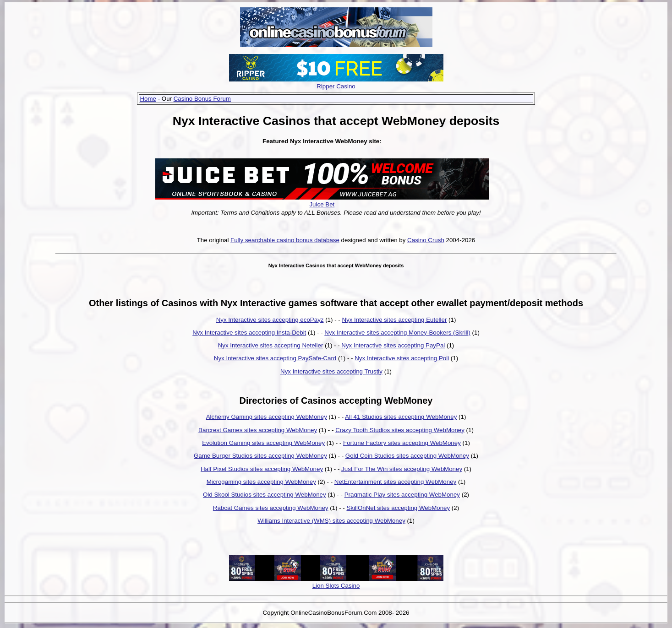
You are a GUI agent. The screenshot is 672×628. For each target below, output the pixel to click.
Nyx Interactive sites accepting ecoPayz (270, 320)
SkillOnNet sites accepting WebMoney (398, 508)
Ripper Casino (336, 86)
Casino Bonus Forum (202, 99)
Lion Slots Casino (336, 586)
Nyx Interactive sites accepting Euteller (394, 320)
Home (148, 99)
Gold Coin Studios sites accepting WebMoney (407, 456)
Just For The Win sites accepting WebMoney (402, 469)
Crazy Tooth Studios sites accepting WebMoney (400, 430)
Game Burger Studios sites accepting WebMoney (260, 456)
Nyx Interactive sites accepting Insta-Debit (249, 333)
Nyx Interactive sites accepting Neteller (271, 345)
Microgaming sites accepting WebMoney (261, 482)
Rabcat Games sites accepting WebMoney (271, 508)
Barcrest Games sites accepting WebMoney (258, 430)
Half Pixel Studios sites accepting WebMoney (262, 469)
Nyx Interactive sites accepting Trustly (331, 371)
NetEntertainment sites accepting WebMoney (395, 482)
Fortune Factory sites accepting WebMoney (402, 443)
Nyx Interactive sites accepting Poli (402, 358)
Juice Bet (322, 204)
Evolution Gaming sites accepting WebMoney (263, 443)
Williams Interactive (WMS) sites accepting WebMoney (331, 521)
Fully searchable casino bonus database (285, 240)
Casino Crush (426, 240)
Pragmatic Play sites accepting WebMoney (402, 495)
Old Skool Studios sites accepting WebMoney (265, 495)
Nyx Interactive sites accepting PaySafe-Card (275, 358)
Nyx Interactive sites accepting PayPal (393, 345)
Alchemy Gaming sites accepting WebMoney (267, 417)
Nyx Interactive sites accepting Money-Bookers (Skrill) (397, 333)
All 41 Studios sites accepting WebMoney (401, 417)
